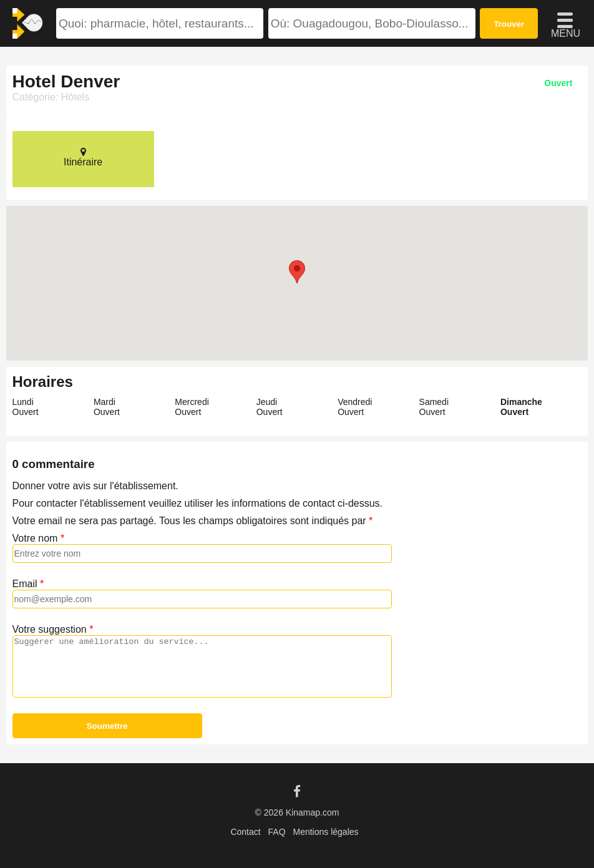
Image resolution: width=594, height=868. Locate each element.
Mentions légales (325, 832)
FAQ (277, 832)
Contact (245, 832)
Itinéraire (83, 157)
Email (25, 584)
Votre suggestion (50, 629)
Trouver (509, 24)
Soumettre (107, 726)
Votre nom (35, 538)
